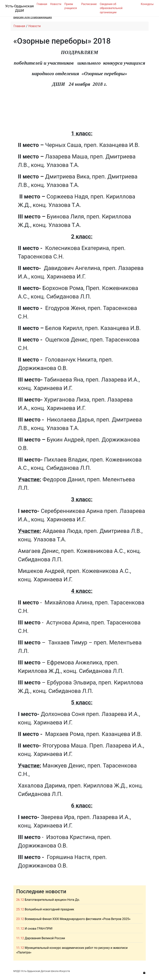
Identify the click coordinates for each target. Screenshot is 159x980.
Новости (56, 4)
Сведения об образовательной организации (111, 8)
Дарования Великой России (45, 938)
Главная (42, 4)
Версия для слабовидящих (33, 17)
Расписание (89, 4)
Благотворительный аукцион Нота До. (52, 900)
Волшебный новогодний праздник (49, 909)
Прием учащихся (70, 6)
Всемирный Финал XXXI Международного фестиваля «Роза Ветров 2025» (78, 919)
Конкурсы (147, 4)
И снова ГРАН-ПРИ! (39, 929)
